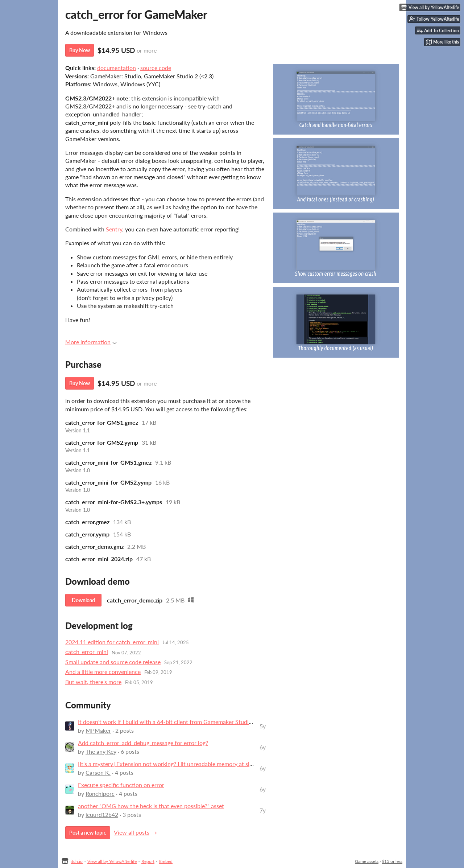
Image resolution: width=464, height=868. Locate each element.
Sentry (114, 229)
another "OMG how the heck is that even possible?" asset (151, 806)
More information (91, 342)
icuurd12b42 (102, 814)
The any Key (101, 751)
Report (148, 861)
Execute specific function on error (121, 785)
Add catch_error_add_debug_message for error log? (143, 743)
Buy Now (80, 50)
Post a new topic (88, 833)
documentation (117, 68)
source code (156, 68)
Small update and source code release (113, 662)
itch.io (77, 861)
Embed (166, 861)
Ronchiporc (100, 793)
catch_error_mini (87, 652)
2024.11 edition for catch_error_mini (112, 642)
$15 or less (392, 861)
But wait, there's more (93, 682)
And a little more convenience (103, 672)
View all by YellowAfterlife (112, 861)
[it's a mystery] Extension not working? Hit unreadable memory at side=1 (170, 764)
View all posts (132, 832)
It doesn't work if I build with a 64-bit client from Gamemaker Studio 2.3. (170, 722)
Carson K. (98, 772)
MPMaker (98, 730)
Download (83, 600)
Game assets (367, 861)
